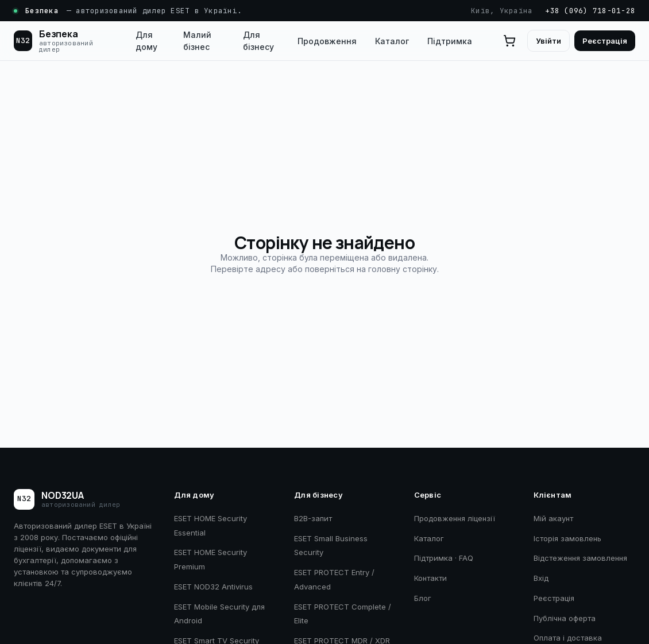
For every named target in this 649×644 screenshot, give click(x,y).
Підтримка (450, 41)
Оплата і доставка (568, 638)
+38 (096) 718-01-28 (590, 11)
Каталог (392, 41)
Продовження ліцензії (455, 518)
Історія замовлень (567, 538)
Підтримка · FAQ (444, 558)
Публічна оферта (565, 618)
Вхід (541, 578)
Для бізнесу (258, 41)
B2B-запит (313, 518)
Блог (423, 598)
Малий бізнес (197, 41)
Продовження (327, 41)
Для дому (146, 41)
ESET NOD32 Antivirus (213, 587)
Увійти (548, 41)
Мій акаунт (553, 518)
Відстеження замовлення (580, 558)
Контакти (430, 578)
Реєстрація (605, 41)
